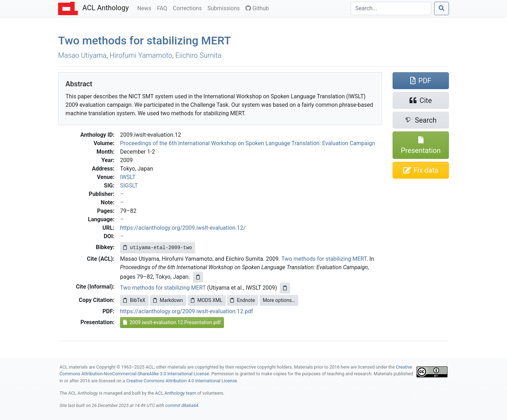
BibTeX (134, 300)
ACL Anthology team (176, 393)
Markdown (168, 300)
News (146, 8)
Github (257, 8)
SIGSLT (129, 186)
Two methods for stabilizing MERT (324, 259)
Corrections (189, 8)
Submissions (225, 8)
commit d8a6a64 (182, 405)
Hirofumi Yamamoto (141, 55)
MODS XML (207, 300)
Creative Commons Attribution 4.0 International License (181, 381)
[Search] (391, 8)
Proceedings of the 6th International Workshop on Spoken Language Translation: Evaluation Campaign (248, 143)
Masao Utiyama (82, 55)
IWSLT (128, 177)
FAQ (164, 8)
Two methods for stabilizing (145, 41)
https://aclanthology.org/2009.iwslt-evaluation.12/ (183, 228)
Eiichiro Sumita (198, 55)
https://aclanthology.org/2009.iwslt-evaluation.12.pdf (187, 311)
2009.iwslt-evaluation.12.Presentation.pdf (172, 322)
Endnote (243, 300)
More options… (279, 300)
